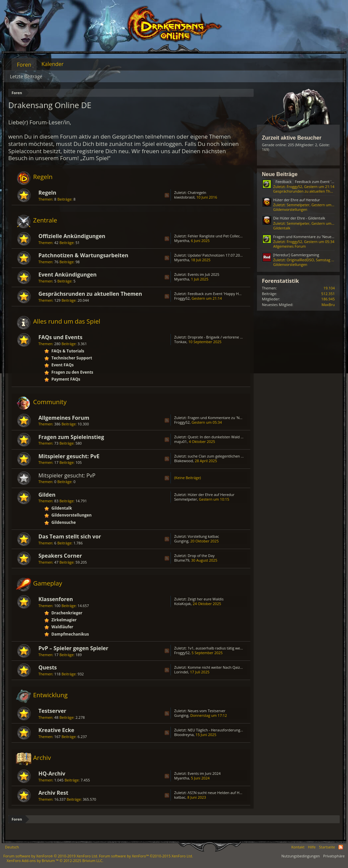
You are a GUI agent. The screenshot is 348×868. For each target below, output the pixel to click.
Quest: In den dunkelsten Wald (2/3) (218, 437)
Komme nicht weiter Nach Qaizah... (217, 667)
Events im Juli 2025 (204, 274)
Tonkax (180, 342)
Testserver (52, 711)
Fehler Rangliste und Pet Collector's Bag (221, 236)
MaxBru (328, 305)
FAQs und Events (60, 337)
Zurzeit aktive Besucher (292, 138)
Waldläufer (62, 627)
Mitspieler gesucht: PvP (67, 475)
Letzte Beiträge (26, 76)
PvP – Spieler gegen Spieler (73, 648)
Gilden (47, 495)
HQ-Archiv (52, 774)
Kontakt (298, 847)
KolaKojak (182, 604)
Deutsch (12, 847)
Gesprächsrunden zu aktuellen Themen (90, 294)
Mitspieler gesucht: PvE (69, 456)
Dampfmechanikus (70, 634)
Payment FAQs (66, 379)
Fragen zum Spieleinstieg (71, 437)
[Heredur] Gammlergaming (296, 255)
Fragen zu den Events (72, 372)
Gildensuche (64, 522)
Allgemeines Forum (64, 418)
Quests (48, 667)
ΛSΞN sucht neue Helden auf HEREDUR (221, 793)
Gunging (181, 541)
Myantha (182, 241)
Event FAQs (62, 365)
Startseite (327, 847)
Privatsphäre (334, 856)
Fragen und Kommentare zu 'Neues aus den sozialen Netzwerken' (243, 418)
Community (50, 402)
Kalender (52, 64)
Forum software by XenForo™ (146, 856)
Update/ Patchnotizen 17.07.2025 (216, 255)
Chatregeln (197, 192)
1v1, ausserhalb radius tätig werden (218, 648)
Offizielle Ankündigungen (72, 236)
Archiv (42, 757)
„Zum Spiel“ (95, 158)
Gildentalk (62, 508)
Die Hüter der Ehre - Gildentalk (299, 218)
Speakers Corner (60, 556)
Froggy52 (182, 298)
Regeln (43, 177)
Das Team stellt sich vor (70, 536)
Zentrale (45, 220)
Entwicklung (50, 695)
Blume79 (182, 560)
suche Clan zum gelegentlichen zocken (220, 456)
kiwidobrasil (184, 197)
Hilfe (312, 847)
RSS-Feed (167, 195)
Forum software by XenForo (51, 856)
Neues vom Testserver (207, 711)
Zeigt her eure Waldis (206, 599)
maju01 (180, 441)
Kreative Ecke (56, 730)
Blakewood (183, 461)
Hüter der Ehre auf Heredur (211, 495)
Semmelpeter (186, 499)
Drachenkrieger (67, 613)
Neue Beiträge (280, 174)
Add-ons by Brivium (55, 861)
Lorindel (181, 672)
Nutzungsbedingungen (301, 856)
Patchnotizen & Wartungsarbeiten (83, 255)
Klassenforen (56, 599)
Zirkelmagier (64, 620)
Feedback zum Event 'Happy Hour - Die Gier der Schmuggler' (239, 294)
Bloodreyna (184, 735)
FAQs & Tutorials (68, 351)
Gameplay (48, 583)
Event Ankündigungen (68, 275)
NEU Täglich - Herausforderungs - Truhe (222, 730)
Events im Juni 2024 (204, 773)
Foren (24, 65)
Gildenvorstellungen (71, 515)
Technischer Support (72, 358)
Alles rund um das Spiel (67, 321)
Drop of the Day (201, 556)
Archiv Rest (53, 793)
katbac (180, 797)
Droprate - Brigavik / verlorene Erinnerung (223, 337)
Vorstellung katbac (203, 536)
